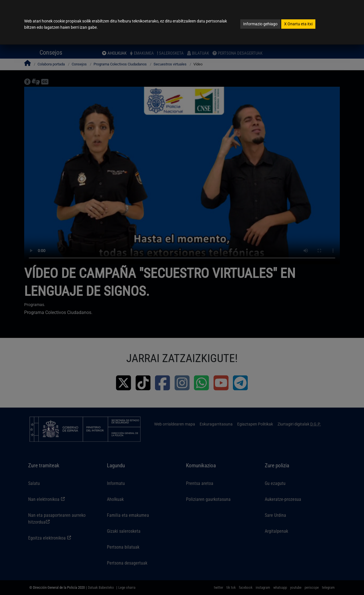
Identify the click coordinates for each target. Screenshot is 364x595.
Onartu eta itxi (298, 24)
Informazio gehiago (260, 24)
